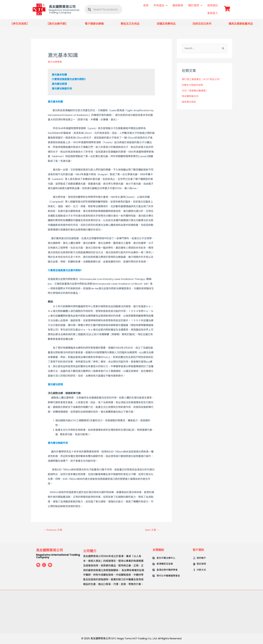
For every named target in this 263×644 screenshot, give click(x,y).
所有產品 (160, 5)
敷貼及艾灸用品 (130, 24)
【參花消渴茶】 (20, 24)
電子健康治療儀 (94, 24)
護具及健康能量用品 (241, 24)
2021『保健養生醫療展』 (196, 91)
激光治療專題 (55, 62)
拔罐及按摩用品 (166, 24)
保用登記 (213, 5)
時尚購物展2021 (191, 97)
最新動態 (178, 5)
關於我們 (195, 5)
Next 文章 (151, 530)
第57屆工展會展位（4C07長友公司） (203, 80)
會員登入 (213, 13)
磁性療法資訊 (189, 102)
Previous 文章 (54, 530)
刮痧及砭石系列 (202, 24)
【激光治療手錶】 (57, 24)
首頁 (146, 5)
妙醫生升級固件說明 (193, 85)
